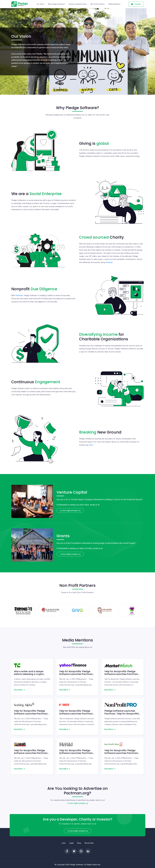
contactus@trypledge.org (70, 510)
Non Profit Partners (98, 4)
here (91, 445)
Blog (79, 843)
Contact (136, 4)
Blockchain (89, 843)
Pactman (109, 262)
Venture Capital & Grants (78, 4)
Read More (18, 690)
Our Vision (41, 4)
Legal (71, 843)
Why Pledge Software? (56, 4)
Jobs (63, 843)
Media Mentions (114, 4)
